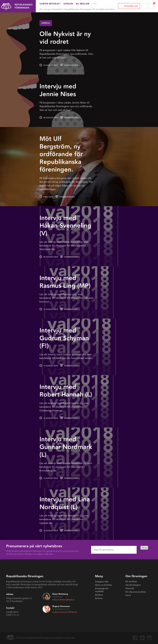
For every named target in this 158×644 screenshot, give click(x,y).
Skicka (144, 548)
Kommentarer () (72, 65)
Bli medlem (83, 4)
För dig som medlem (136, 592)
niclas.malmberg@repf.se (63, 600)
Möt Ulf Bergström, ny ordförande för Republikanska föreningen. (61, 154)
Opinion (68, 4)
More (94, 4)
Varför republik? (50, 4)
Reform (99, 598)
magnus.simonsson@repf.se (65, 612)
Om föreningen (133, 585)
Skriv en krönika (104, 585)
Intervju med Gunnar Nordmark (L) (66, 447)
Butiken (99, 595)
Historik (130, 588)
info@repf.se (12, 612)
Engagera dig (131, 6)
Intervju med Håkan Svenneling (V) (65, 226)
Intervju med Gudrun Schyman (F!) (64, 338)
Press (128, 595)
